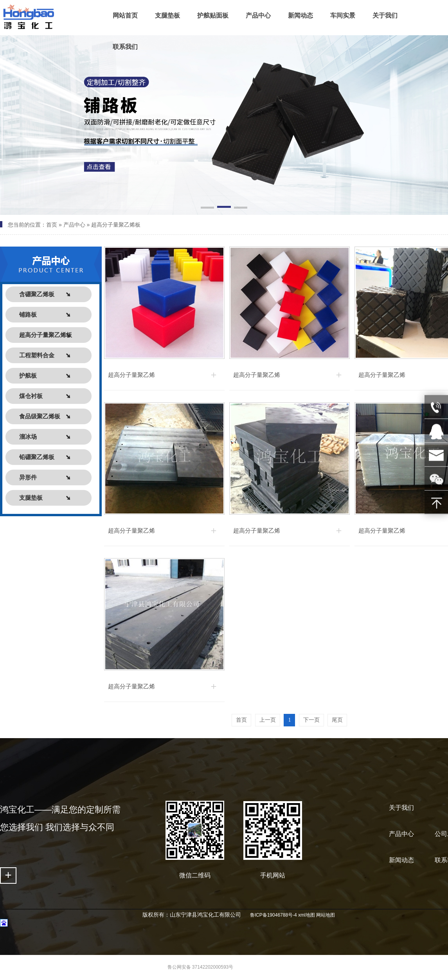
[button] (207, 208)
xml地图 (307, 915)
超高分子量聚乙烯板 (116, 225)
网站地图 (326, 915)
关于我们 (401, 808)
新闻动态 (401, 860)
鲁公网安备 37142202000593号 (201, 967)
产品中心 (74, 225)
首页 (52, 225)
